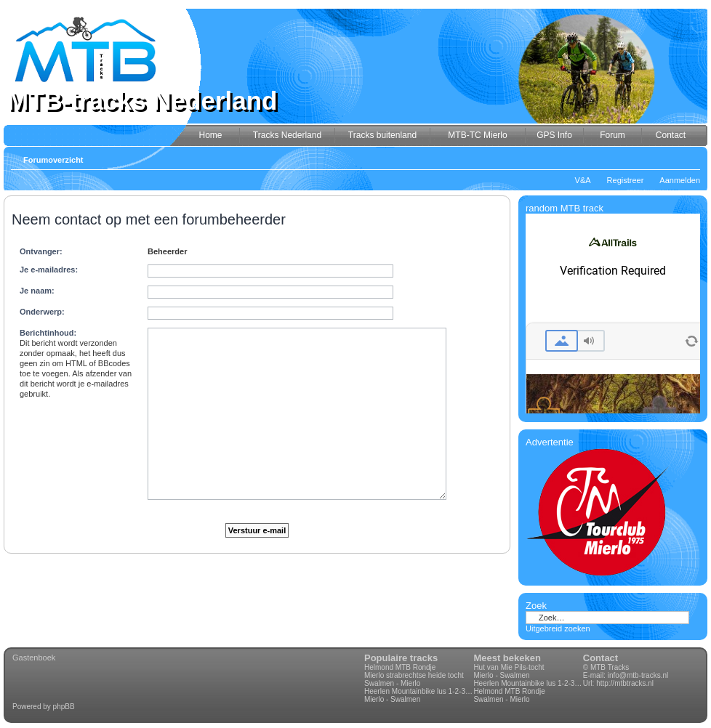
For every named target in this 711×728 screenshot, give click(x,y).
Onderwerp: (42, 312)
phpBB (64, 707)
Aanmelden (680, 180)
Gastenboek (34, 658)
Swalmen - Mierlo (392, 683)
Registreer (626, 180)
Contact (600, 658)
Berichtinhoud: (48, 333)
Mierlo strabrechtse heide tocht (414, 675)
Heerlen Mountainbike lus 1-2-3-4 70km (419, 691)
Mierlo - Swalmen (392, 699)
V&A (583, 180)
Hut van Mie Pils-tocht (509, 667)
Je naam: (37, 291)
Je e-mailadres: (49, 270)
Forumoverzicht (53, 160)
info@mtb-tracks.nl (638, 675)
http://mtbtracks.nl (625, 683)
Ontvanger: (41, 251)
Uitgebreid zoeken (558, 628)
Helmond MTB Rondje (400, 667)
